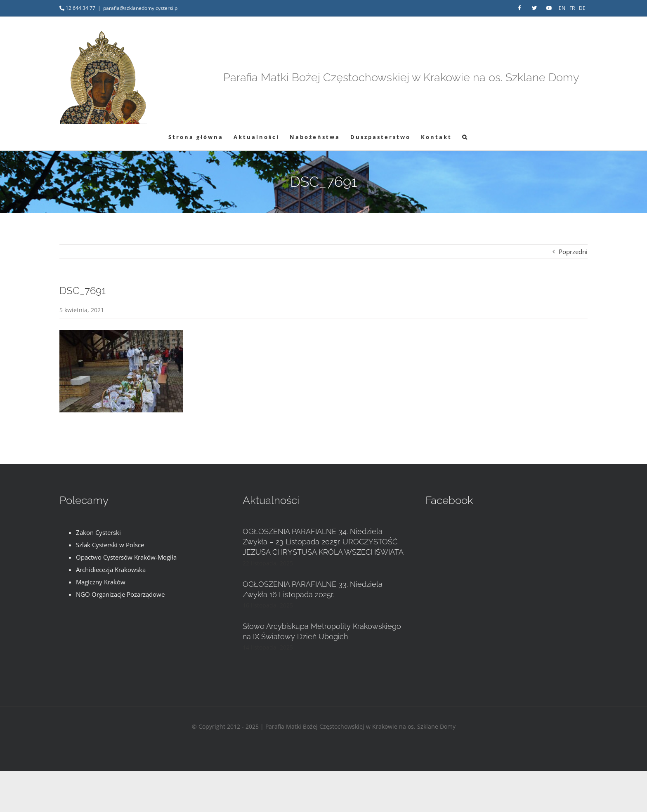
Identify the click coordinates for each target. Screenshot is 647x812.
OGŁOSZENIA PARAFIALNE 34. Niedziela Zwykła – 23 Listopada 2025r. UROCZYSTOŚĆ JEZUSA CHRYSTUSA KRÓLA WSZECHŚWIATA (323, 542)
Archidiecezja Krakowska (111, 570)
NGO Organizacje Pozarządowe (120, 594)
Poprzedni (573, 252)
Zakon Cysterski (98, 532)
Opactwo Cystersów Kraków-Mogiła (126, 557)
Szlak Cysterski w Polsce (110, 545)
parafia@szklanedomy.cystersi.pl (141, 8)
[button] (465, 137)
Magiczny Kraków (101, 582)
